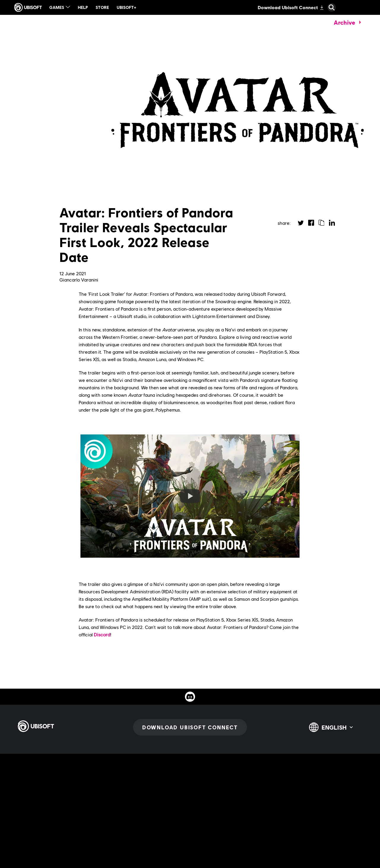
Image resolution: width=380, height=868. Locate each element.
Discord (102, 634)
